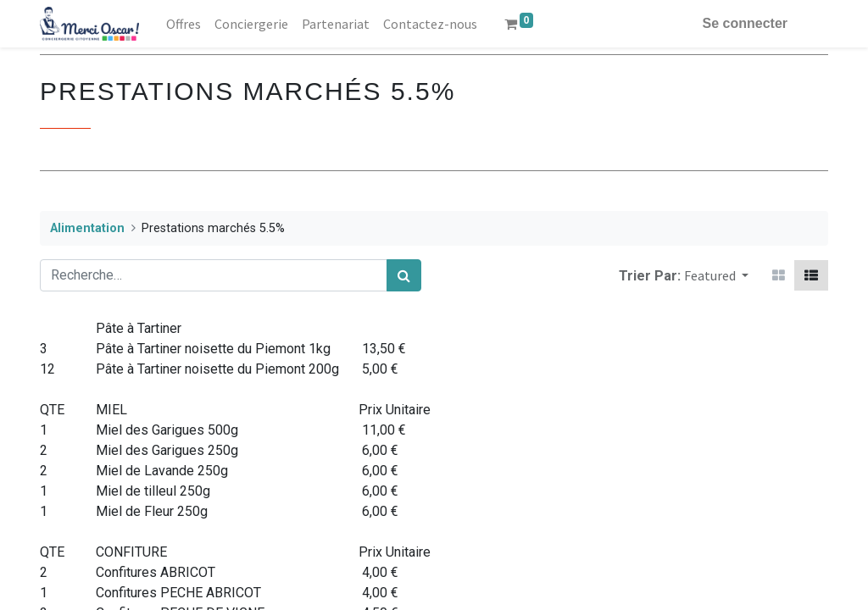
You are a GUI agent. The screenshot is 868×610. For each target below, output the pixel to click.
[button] (716, 275)
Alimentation (87, 228)
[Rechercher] (404, 275)
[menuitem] (184, 24)
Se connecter (745, 23)
